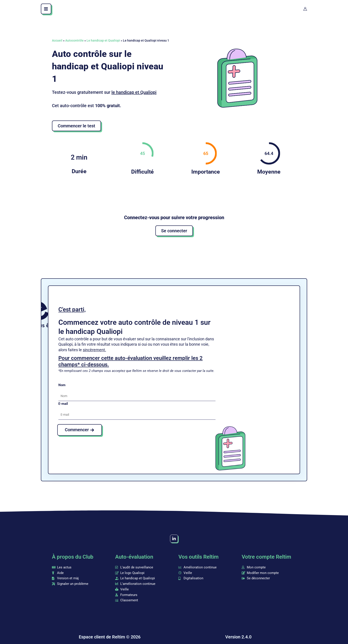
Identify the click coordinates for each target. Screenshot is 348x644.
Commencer (77, 430)
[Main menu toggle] (46, 9)
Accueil (57, 40)
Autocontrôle (74, 40)
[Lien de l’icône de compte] (305, 9)
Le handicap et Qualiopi (103, 40)
